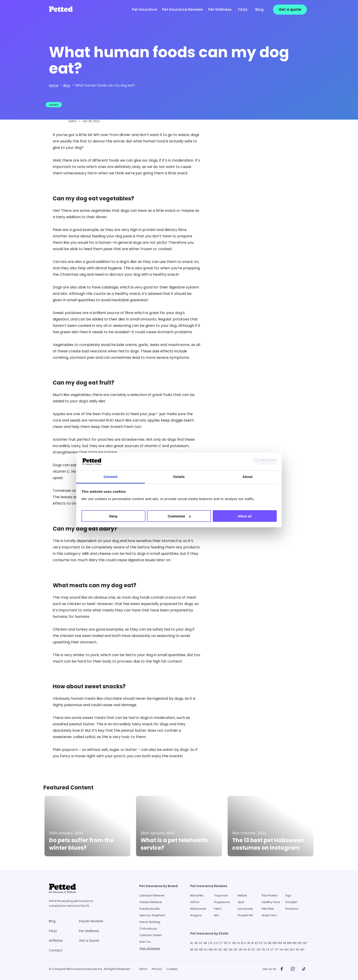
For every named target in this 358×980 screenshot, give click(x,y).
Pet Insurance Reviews (209, 886)
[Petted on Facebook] (282, 969)
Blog (67, 85)
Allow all (245, 516)
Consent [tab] (111, 476)
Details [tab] (179, 476)
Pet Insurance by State (209, 933)
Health (54, 105)
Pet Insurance (145, 9)
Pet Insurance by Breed (158, 886)
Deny (113, 516)
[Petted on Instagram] (293, 969)
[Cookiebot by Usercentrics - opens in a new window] (257, 461)
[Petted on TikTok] (304, 969)
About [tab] (247, 476)
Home (54, 85)
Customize (179, 516)
